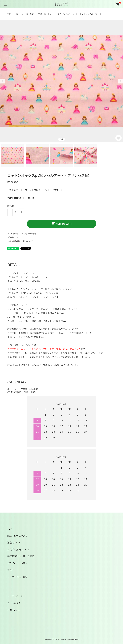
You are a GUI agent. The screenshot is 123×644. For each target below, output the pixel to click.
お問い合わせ (14, 610)
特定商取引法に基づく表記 (21, 556)
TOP (9, 14)
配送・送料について (17, 536)
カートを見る (14, 603)
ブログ (11, 570)
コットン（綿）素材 (25, 14)
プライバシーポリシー (18, 563)
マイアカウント (15, 596)
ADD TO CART (61, 224)
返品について (14, 543)
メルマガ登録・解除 (17, 577)
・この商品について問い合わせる (22, 234)
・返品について (14, 237)
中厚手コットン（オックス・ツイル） (55, 14)
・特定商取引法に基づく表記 (20, 241)
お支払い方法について (18, 549)
